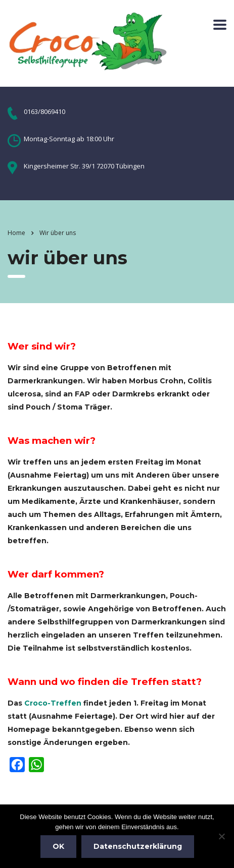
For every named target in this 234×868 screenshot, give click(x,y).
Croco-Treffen (53, 703)
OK (58, 846)
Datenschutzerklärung (138, 846)
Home (16, 233)
